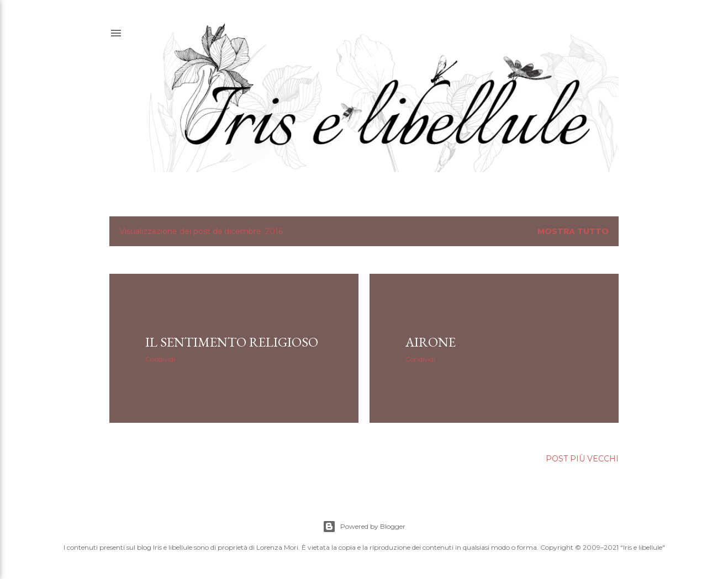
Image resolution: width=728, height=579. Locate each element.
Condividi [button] (160, 359)
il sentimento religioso (232, 342)
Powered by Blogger (364, 527)
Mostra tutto (573, 231)
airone (431, 342)
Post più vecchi (582, 459)
